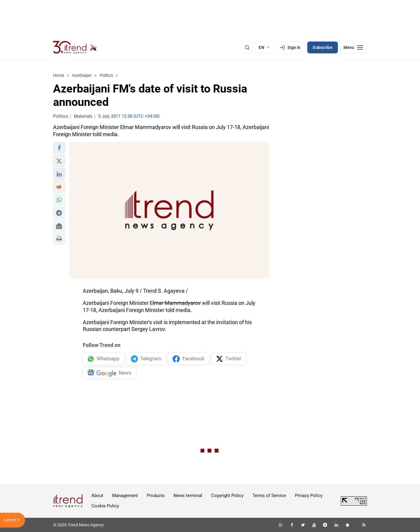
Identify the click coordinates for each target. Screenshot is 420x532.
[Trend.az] (75, 47)
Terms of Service (269, 496)
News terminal (188, 496)
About (97, 496)
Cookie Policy (105, 506)
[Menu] (353, 47)
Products (156, 496)
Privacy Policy (309, 496)
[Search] (247, 47)
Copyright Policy (227, 496)
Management (125, 496)
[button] (59, 148)
